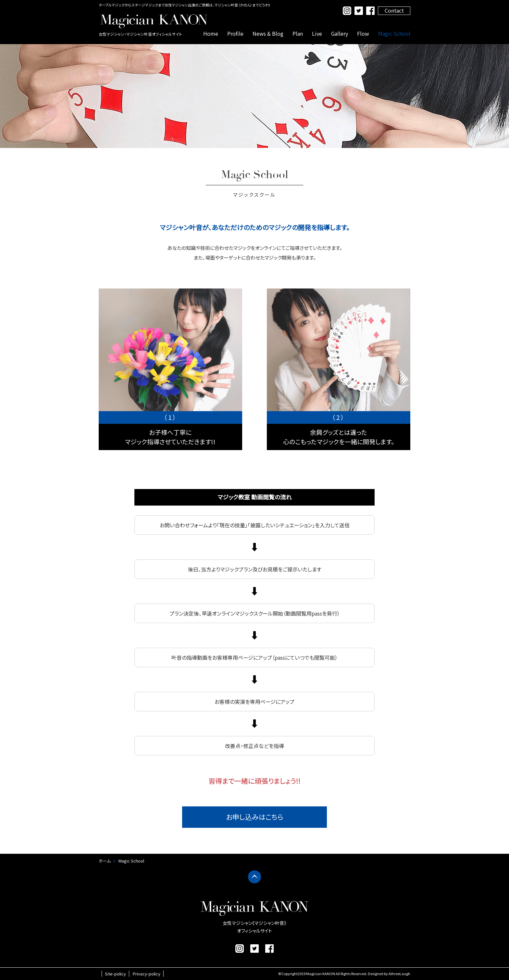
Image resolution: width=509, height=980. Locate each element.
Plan (298, 33)
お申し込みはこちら (255, 817)
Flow (363, 33)
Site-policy (115, 974)
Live (317, 33)
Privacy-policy (147, 974)
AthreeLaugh (399, 974)
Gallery (340, 33)
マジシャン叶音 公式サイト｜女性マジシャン (154, 21)
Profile (235, 33)
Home (211, 33)
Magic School (394, 33)
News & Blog (268, 33)
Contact (394, 10)
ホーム (105, 861)
